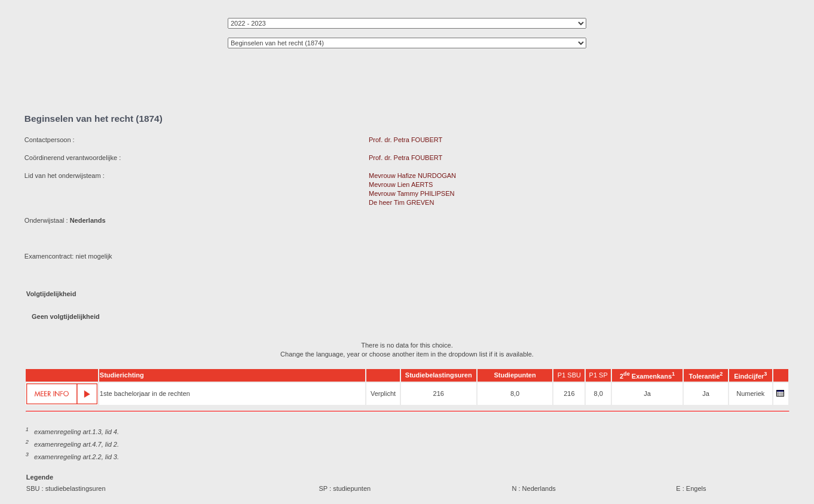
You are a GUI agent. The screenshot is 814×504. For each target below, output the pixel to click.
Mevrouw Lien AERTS (401, 185)
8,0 (515, 394)
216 (439, 394)
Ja (647, 394)
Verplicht (383, 394)
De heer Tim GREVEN (401, 202)
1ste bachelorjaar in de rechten (145, 394)
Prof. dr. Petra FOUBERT (406, 140)
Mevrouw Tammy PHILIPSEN (411, 193)
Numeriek (750, 394)
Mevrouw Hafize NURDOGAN (412, 176)
